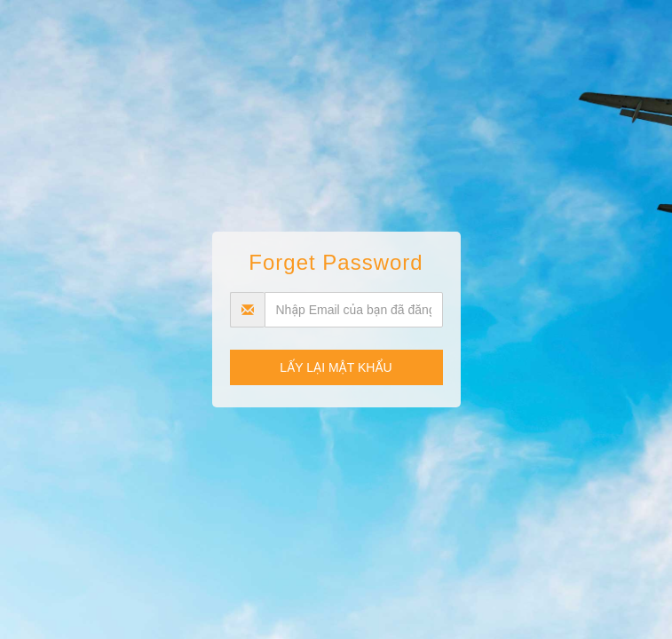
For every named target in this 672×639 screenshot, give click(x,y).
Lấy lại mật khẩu (336, 367)
